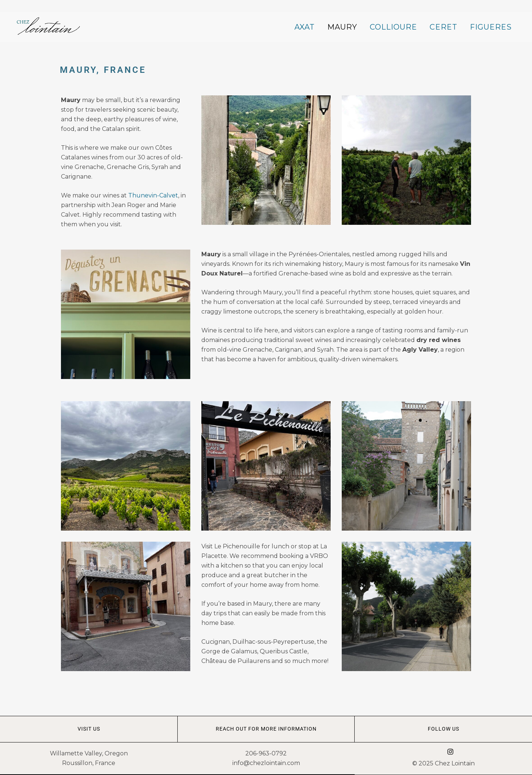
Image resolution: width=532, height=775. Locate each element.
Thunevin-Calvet (153, 195)
